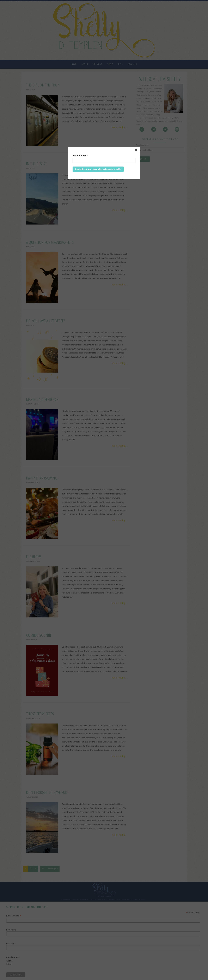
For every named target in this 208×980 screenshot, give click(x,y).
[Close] (139, 148)
